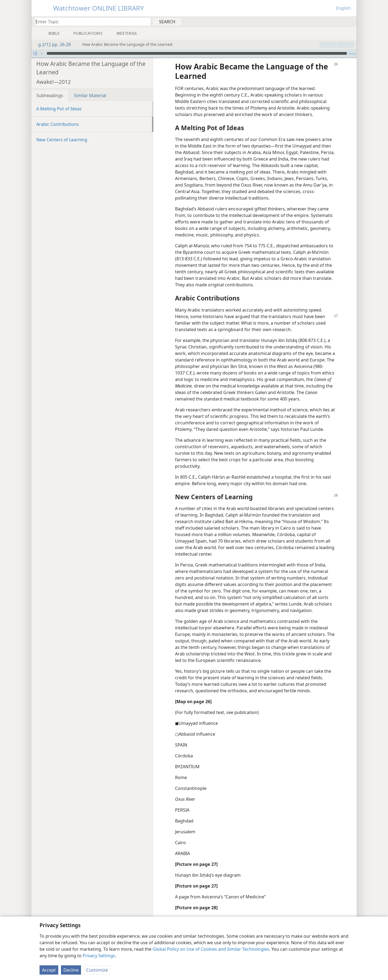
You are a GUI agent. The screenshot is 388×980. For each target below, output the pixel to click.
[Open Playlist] (35, 53)
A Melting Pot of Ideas (59, 109)
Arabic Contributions (58, 124)
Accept (49, 970)
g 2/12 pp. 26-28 (52, 44)
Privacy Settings (99, 956)
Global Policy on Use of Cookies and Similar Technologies (211, 949)
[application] (194, 53)
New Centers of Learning (62, 140)
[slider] (197, 53)
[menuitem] (350, 21)
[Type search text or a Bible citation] (90, 22)
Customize (97, 970)
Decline (71, 970)
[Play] (42, 53)
